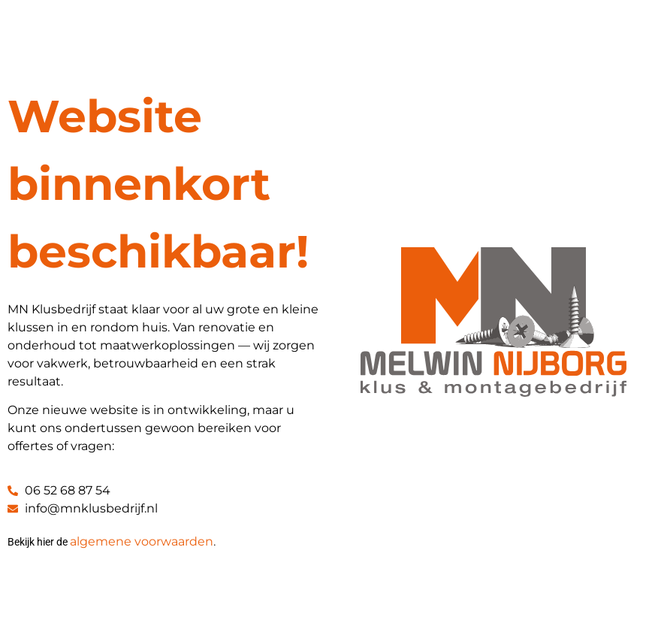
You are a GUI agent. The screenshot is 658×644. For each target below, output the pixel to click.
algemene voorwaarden (142, 541)
